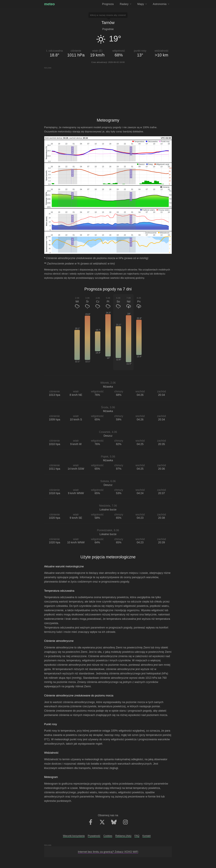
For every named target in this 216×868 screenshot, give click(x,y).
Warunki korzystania (74, 836)
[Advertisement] (108, 90)
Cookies (108, 836)
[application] (108, 151)
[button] (138, 142)
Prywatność (94, 836)
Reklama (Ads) (123, 836)
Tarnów (108, 23)
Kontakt (147, 836)
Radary (126, 4)
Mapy (142, 4)
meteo (49, 4)
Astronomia (161, 4)
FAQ (137, 836)
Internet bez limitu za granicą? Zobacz (108, 852)
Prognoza (108, 4)
